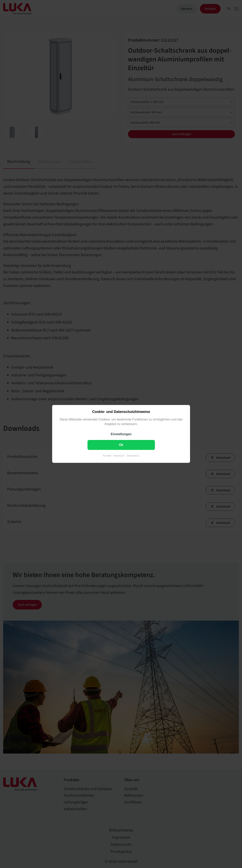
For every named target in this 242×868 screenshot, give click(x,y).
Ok (121, 445)
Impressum (119, 456)
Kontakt (107, 456)
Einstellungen (121, 434)
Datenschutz (133, 456)
